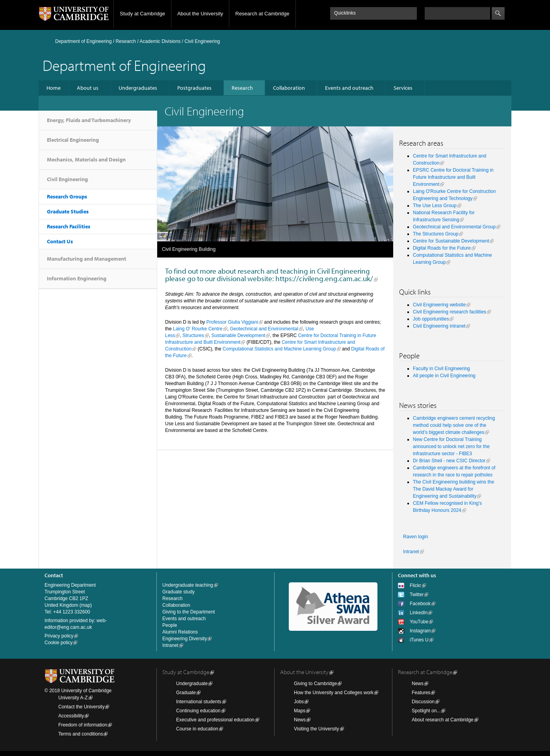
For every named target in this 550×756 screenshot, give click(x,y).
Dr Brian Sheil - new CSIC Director (449, 461)
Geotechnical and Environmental (264, 329)
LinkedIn (419, 613)
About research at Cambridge (443, 720)
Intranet (411, 552)
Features (421, 693)
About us (88, 88)
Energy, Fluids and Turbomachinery (89, 120)
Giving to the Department (189, 612)
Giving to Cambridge (315, 684)
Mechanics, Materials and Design (86, 159)
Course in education (197, 729)
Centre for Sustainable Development (451, 241)
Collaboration (289, 88)
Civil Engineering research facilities (450, 312)
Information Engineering (77, 278)
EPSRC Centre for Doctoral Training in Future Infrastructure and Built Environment (453, 177)
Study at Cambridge (142, 14)
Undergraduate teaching (188, 585)
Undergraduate (192, 684)
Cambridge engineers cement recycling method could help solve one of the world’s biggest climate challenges (454, 425)
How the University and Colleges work (334, 693)
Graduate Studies (68, 211)
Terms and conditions (81, 734)
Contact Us (60, 241)
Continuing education (198, 711)
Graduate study (178, 592)
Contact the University (81, 707)
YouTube (419, 622)
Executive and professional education (215, 720)
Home (54, 88)
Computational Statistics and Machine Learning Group (279, 349)
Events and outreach (349, 88)
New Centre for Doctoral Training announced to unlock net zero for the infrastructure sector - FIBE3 (451, 447)
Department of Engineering (83, 41)
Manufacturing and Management (86, 259)
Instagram (420, 631)
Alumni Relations (180, 632)
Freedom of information (83, 725)
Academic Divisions (160, 41)
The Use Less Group (435, 206)
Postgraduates (194, 88)
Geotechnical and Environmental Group (454, 227)
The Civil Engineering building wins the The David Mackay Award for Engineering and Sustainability (453, 489)
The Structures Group (436, 234)
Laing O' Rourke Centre (198, 329)
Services (403, 88)
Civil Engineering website (439, 305)
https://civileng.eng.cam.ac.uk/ (324, 278)
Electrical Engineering (73, 140)
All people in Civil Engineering (444, 376)
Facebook (420, 604)
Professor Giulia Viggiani (232, 322)
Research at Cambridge (262, 14)
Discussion (423, 702)
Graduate (186, 693)
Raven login (415, 537)
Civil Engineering (67, 179)
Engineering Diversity (185, 639)
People (170, 625)
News (300, 720)
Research (125, 41)
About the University (200, 14)
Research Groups (67, 196)
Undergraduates (138, 88)
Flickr (415, 586)
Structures (193, 335)
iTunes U (419, 640)
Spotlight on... (426, 711)
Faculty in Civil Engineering (441, 369)
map (86, 605)
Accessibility (71, 716)
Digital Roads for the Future (442, 248)
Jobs (299, 702)
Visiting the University (317, 729)
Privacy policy (59, 636)
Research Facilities (69, 226)
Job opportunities (431, 319)
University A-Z (73, 698)
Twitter (417, 595)
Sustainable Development (238, 335)
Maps (300, 711)
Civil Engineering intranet (439, 326)
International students (199, 702)
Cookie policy (59, 643)
